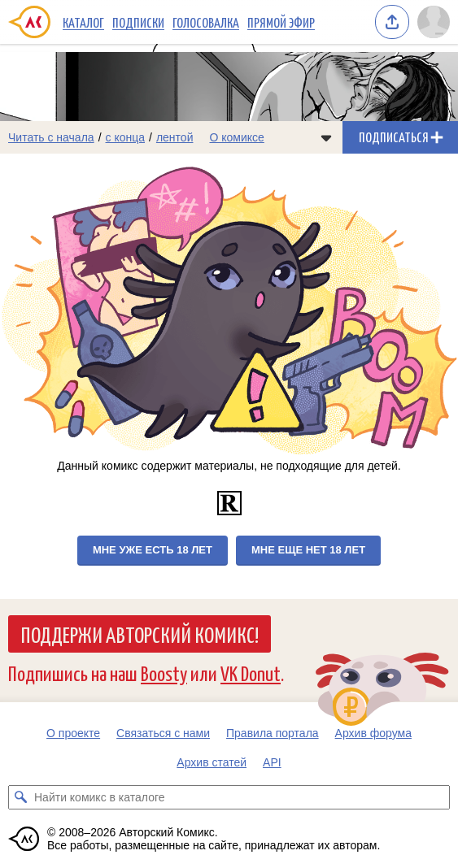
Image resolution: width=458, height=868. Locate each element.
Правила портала (273, 733)
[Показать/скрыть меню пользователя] (434, 22)
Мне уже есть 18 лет (153, 550)
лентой (175, 137)
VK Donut (251, 673)
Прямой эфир (281, 22)
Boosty (164, 673)
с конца (126, 137)
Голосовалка (206, 22)
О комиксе (236, 137)
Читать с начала (51, 137)
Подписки (138, 22)
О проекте (73, 733)
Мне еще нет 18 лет (308, 550)
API (272, 762)
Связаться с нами (163, 733)
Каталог (83, 22)
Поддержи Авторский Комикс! (140, 634)
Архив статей (212, 762)
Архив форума (373, 733)
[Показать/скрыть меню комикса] (326, 137)
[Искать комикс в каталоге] (20, 797)
